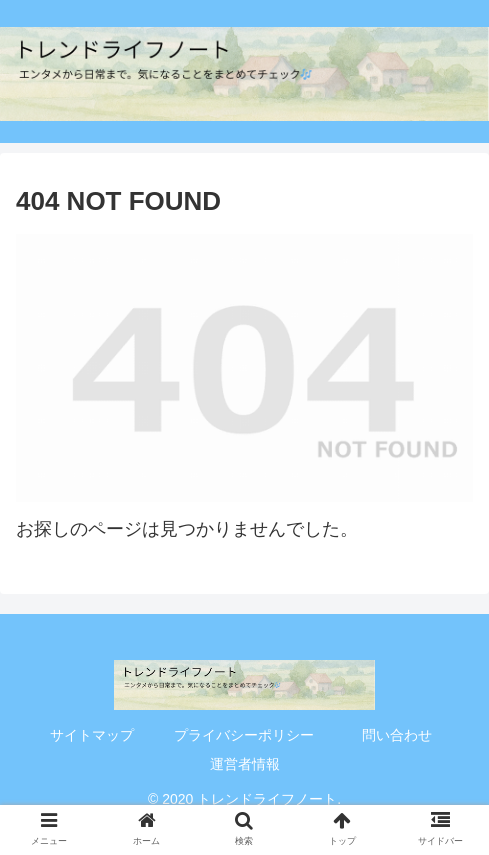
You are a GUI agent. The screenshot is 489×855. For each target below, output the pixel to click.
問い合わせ (397, 735)
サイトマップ (92, 735)
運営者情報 (245, 764)
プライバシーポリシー (244, 735)
